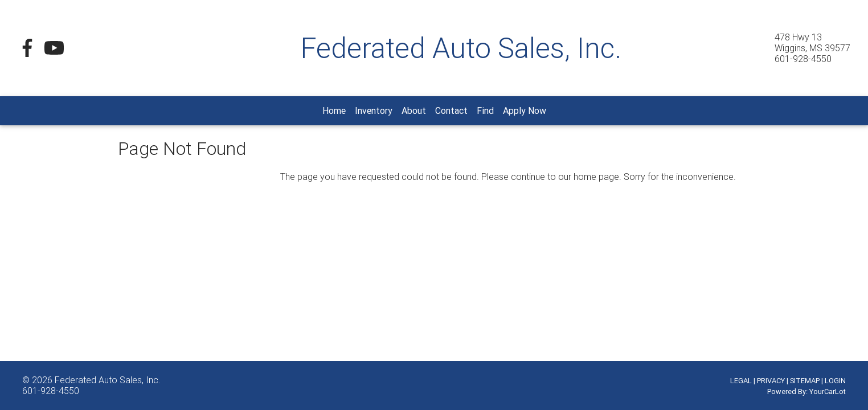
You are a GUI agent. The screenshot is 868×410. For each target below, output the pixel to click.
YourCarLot (828, 391)
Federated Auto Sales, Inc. (108, 380)
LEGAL (741, 381)
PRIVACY (771, 381)
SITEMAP (805, 381)
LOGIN (835, 381)
